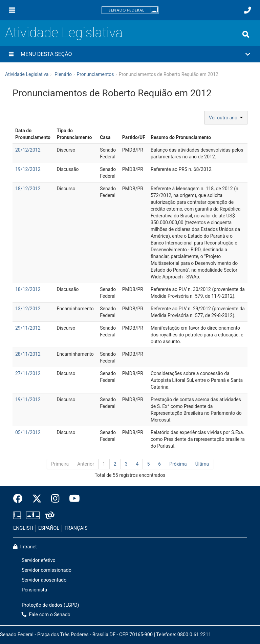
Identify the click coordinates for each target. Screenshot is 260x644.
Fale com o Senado (46, 615)
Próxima (178, 464)
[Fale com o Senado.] (247, 10)
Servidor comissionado (47, 570)
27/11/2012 (28, 373)
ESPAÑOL (49, 528)
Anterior (86, 464)
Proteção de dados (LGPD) (50, 605)
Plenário (63, 74)
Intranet (25, 547)
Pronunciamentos (95, 74)
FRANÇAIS (76, 528)
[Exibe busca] (246, 34)
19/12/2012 (28, 169)
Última (202, 464)
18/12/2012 (28, 189)
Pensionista (34, 590)
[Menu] (12, 10)
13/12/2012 (28, 309)
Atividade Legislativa (64, 33)
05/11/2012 (28, 432)
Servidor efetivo (39, 560)
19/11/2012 (28, 399)
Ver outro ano (226, 118)
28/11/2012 (28, 354)
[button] (130, 54)
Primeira (60, 464)
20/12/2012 (28, 150)
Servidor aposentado (44, 580)
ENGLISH (23, 528)
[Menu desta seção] (11, 54)
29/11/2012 (28, 328)
